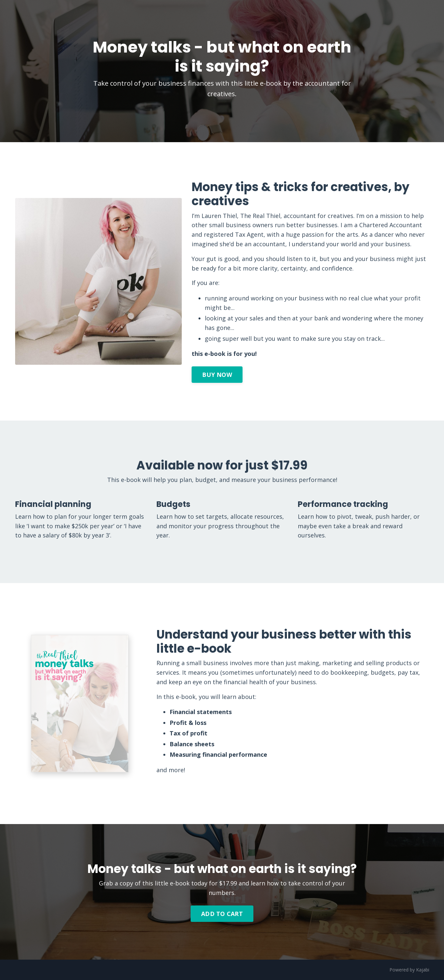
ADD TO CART (222, 914)
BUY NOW (217, 375)
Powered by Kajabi (409, 970)
